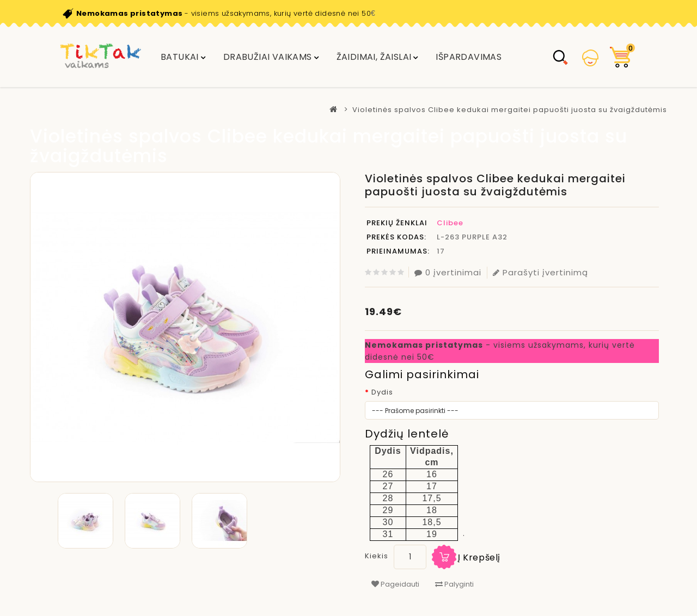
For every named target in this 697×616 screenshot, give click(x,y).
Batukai (180, 57)
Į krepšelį (479, 558)
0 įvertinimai (448, 272)
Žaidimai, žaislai (374, 57)
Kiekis (377, 556)
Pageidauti (395, 584)
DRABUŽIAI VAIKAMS (268, 57)
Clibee (450, 223)
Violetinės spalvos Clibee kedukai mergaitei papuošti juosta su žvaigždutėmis (510, 110)
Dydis (382, 392)
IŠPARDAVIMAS (469, 57)
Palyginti (454, 584)
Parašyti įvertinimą (540, 272)
